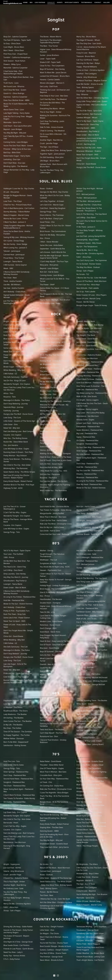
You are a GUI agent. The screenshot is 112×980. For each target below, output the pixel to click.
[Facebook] (54, 976)
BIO (31, 2)
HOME (25, 2)
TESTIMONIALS (87, 2)
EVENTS (60, 2)
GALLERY (107, 2)
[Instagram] (58, 976)
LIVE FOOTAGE (40, 2)
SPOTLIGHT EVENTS (72, 2)
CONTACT (98, 2)
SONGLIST (51, 2)
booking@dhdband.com (13, 3)
